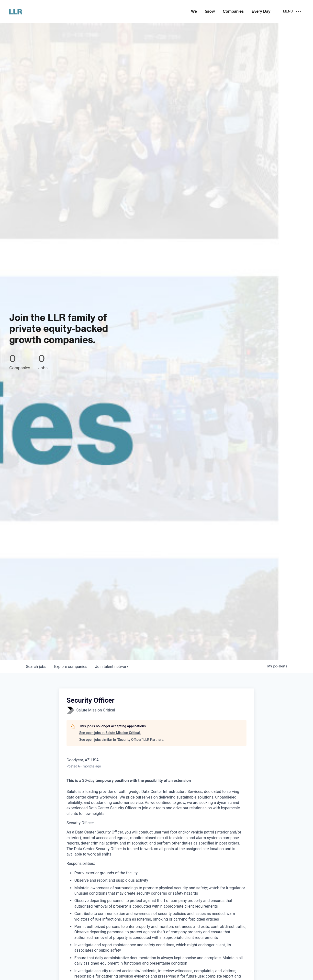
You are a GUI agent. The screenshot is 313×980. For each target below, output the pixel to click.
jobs (36, 667)
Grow (210, 11)
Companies (233, 11)
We (194, 11)
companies (71, 667)
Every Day (261, 11)
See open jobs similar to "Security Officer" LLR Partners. (122, 740)
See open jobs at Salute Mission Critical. (110, 733)
